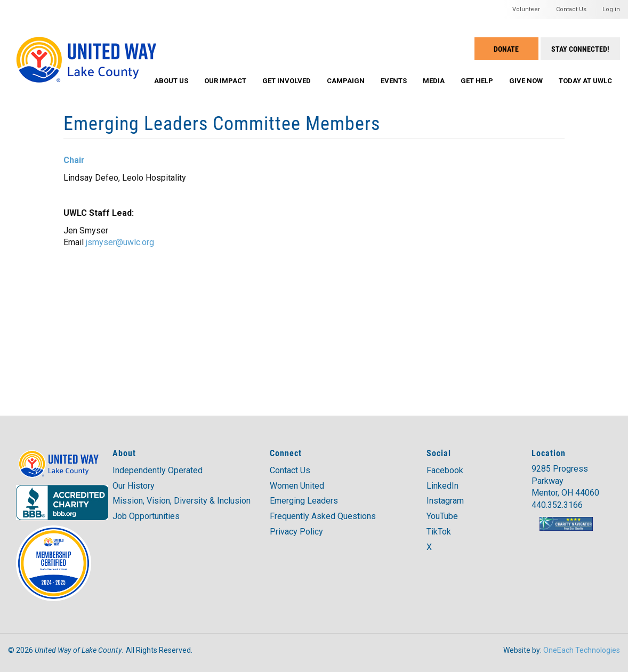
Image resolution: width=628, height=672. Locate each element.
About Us (171, 81)
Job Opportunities (146, 516)
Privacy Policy (296, 532)
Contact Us (571, 9)
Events (394, 81)
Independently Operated (158, 470)
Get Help (477, 81)
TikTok (439, 532)
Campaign (346, 81)
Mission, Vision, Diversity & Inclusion (182, 501)
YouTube (442, 516)
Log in (611, 9)
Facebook (445, 470)
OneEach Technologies (582, 650)
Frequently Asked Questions (323, 516)
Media (434, 81)
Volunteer (526, 9)
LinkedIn (442, 486)
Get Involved (287, 81)
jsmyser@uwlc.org (120, 242)
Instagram (445, 501)
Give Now (526, 81)
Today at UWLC (585, 81)
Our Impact (225, 81)
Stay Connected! (580, 49)
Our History (134, 486)
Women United (297, 486)
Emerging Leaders (304, 501)
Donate (506, 49)
